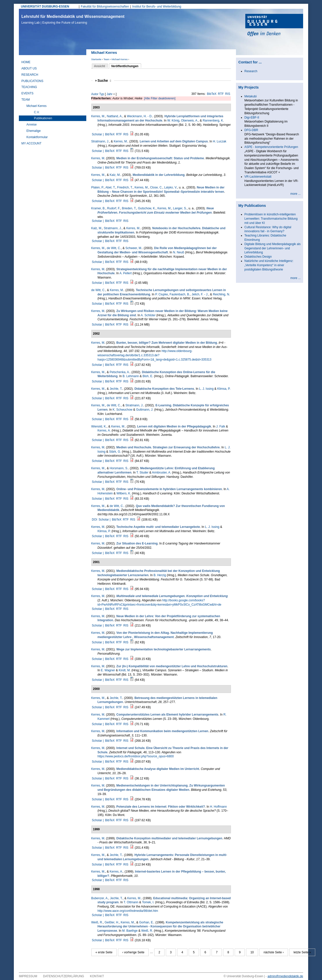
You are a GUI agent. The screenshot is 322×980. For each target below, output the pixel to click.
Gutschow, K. (147, 208)
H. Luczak (219, 141)
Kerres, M (98, 158)
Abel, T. (110, 187)
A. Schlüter (148, 315)
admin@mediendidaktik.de (285, 976)
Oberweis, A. (190, 121)
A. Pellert (126, 273)
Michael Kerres (119, 59)
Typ (102, 94)
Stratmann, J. (100, 141)
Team (106, 59)
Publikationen (43, 118)
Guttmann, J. (145, 410)
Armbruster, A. (162, 473)
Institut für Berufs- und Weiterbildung (157, 7)
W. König (173, 121)
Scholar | (98, 134)
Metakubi (251, 96)
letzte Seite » (302, 952)
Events (27, 93)
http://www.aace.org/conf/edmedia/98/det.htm (128, 911)
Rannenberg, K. (213, 121)
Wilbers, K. (124, 493)
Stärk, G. (115, 452)
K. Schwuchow (123, 410)
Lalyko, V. (171, 187)
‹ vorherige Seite (133, 952)
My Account (31, 143)
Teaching (29, 87)
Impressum (28, 976)
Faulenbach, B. (180, 294)
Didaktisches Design (258, 257)
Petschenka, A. (120, 372)
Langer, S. (180, 208)
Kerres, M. (98, 116)
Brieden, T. (129, 208)
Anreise (32, 125)
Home (26, 62)
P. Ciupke (162, 294)
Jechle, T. (116, 389)
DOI (94, 520)
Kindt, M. (125, 670)
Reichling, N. (221, 294)
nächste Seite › (274, 952)
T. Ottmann (131, 902)
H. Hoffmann (218, 807)
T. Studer (142, 473)
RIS (228, 94)
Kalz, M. (115, 175)
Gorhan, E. (146, 922)
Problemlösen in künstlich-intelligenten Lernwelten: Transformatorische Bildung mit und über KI (271, 219)
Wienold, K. (99, 426)
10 (252, 952)
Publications (32, 81)
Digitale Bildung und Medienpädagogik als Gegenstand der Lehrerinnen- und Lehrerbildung (273, 248)
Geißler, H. (112, 922)
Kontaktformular (37, 137)
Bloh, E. (148, 376)
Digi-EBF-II (252, 117)
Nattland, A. (115, 116)
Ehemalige (34, 131)
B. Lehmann (131, 376)
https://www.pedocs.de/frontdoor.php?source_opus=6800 (136, 756)
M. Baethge (130, 931)
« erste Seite (104, 952)
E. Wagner (108, 670)
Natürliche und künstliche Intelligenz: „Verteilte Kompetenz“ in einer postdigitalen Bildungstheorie (269, 265)
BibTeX (212, 94)
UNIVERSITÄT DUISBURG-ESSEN (45, 7)
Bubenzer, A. (100, 898)
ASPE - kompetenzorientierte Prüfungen (271, 147)
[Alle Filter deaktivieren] (160, 98)
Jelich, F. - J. (200, 294)
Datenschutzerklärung (64, 976)
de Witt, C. (114, 248)
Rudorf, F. (114, 208)
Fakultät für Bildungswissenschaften (105, 7)
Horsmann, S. (119, 468)
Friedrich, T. (125, 187)
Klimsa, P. (224, 389)
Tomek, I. (148, 902)
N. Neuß (178, 252)
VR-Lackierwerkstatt (258, 177)
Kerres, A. (104, 430)
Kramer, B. (98, 208)
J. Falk (220, 426)
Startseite (96, 59)
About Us (29, 68)
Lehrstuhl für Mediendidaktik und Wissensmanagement (73, 19)
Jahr (110, 94)
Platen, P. (98, 187)
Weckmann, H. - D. (140, 116)
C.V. (37, 112)
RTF (221, 94)
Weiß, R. (97, 922)
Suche (104, 81)
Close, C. (156, 187)
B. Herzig (160, 575)
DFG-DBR (251, 130)
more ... (295, 194)
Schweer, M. (134, 248)
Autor (95, 94)
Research (30, 75)
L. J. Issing (206, 389)
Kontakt (97, 976)
